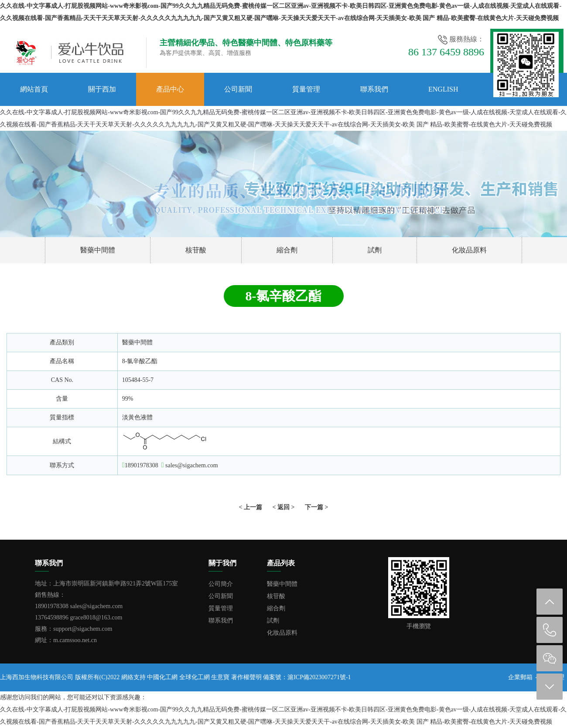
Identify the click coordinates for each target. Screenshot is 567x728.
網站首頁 (34, 89)
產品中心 (170, 89)
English (443, 89)
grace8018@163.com (96, 617)
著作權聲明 (246, 677)
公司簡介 (221, 584)
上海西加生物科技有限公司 (37, 677)
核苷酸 (196, 250)
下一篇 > (316, 507)
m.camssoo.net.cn (75, 640)
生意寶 (220, 677)
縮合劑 (287, 250)
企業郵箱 (520, 677)
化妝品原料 (469, 250)
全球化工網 (195, 677)
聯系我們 (374, 89)
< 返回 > (284, 507)
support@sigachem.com (83, 629)
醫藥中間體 (98, 250)
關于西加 (102, 89)
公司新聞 (238, 89)
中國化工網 (162, 677)
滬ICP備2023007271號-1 (319, 677)
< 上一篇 (251, 507)
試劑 (375, 250)
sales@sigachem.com (192, 465)
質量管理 (306, 89)
